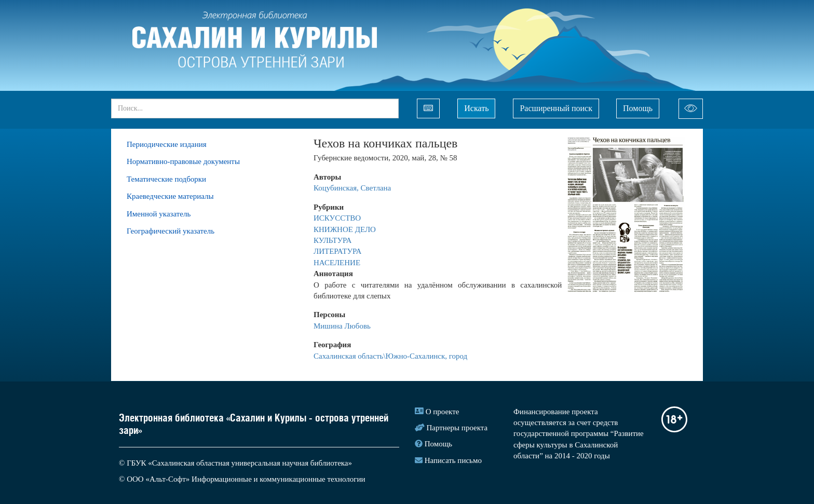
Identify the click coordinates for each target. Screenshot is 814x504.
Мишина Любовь (342, 326)
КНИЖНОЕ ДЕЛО (346, 229)
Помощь (638, 108)
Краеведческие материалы (170, 196)
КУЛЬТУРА (334, 240)
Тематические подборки (166, 179)
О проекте (443, 412)
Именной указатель (159, 214)
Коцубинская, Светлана (352, 188)
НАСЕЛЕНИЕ (337, 263)
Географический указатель (171, 231)
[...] (255, 108)
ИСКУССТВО (338, 218)
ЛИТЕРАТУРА (338, 251)
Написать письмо (453, 460)
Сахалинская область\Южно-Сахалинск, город (390, 356)
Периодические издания (167, 144)
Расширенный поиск (556, 108)
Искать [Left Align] (476, 108)
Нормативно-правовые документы (183, 161)
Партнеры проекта (457, 428)
